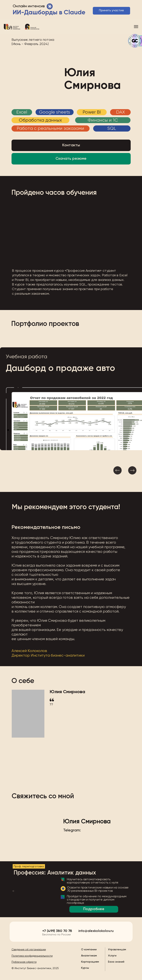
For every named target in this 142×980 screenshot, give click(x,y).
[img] (23, 931)
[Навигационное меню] (136, 27)
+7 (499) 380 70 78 (57, 931)
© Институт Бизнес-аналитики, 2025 (35, 968)
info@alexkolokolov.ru (96, 931)
